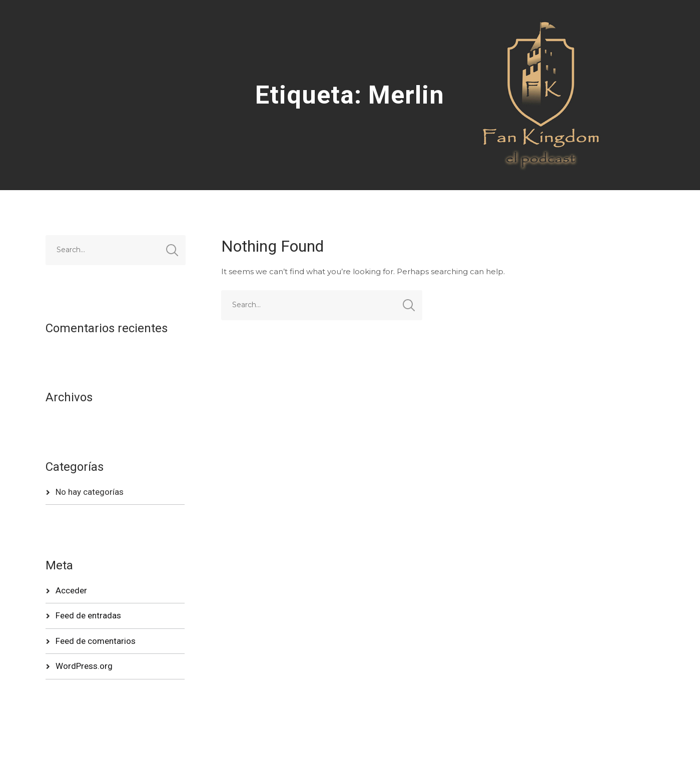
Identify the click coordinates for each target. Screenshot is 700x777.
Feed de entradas (88, 615)
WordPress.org (84, 666)
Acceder (71, 590)
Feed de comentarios (96, 641)
